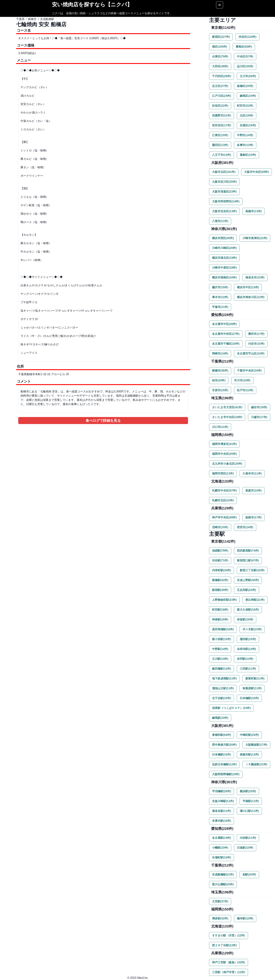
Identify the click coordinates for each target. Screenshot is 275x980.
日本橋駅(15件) (222, 755)
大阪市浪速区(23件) (224, 192)
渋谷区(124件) (247, 37)
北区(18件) (246, 115)
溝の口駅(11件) (249, 811)
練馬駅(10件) (220, 718)
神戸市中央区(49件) (224, 517)
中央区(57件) (245, 56)
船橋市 (32, 19)
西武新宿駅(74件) (248, 551)
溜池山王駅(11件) (223, 688)
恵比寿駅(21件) (255, 600)
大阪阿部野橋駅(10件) (226, 774)
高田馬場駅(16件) (223, 629)
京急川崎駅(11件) (223, 801)
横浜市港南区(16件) (224, 277)
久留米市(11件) (252, 473)
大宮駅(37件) (220, 901)
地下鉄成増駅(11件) (224, 678)
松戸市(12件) (245, 390)
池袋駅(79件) (220, 551)
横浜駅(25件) (248, 791)
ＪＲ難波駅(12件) (256, 764)
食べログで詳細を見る (103, 421)
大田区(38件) (220, 66)
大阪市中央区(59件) (256, 172)
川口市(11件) (220, 427)
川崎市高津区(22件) (255, 238)
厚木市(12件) (220, 297)
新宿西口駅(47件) (248, 560)
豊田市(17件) (256, 334)
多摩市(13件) (245, 145)
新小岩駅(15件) (222, 639)
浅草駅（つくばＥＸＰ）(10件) (231, 708)
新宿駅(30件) (220, 590)
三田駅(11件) (248, 669)
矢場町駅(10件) (222, 857)
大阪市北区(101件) (224, 172)
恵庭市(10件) (253, 491)
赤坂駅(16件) (245, 619)
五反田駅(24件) (246, 590)
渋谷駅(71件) (220, 560)
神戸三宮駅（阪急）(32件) (229, 962)
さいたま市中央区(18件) (227, 417)
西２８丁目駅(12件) (224, 945)
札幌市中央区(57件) (224, 491)
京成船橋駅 (47, 19)
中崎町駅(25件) (249, 735)
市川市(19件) (242, 380)
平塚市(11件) (220, 307)
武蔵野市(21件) (222, 115)
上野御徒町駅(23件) (224, 600)
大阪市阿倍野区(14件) (226, 201)
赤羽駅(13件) (245, 659)
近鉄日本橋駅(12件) (224, 764)
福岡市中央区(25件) (224, 454)
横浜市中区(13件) (248, 287)
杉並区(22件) (220, 106)
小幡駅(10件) (220, 848)
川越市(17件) (259, 417)
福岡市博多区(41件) (224, 444)
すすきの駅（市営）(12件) (229, 935)
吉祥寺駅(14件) (246, 649)
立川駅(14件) (220, 659)
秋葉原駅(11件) (252, 688)
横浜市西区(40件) (223, 238)
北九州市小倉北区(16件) (227, 464)
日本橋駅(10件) (249, 698)
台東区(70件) (220, 56)
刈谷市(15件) (256, 344)
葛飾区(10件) (248, 155)
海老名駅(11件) (222, 811)
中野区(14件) (245, 135)
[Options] (220, 5)
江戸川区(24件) (222, 96)
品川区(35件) (245, 66)
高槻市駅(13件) (249, 755)
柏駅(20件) (249, 875)
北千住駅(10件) (222, 698)
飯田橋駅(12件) (222, 669)
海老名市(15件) (255, 277)
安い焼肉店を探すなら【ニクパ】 (92, 4)
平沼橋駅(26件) (222, 791)
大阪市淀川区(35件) (224, 182)
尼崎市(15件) (220, 527)
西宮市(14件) (245, 527)
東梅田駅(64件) (222, 735)
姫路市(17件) (253, 517)
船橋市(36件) (220, 371)
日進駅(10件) (245, 848)
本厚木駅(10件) (222, 821)
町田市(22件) (245, 106)
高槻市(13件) (253, 211)
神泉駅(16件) (220, 619)
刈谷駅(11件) (248, 838)
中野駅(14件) (220, 649)
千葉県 (20, 19)
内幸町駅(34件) (222, 570)
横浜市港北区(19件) (224, 258)
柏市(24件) (219, 380)
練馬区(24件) (248, 96)
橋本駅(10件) (245, 918)
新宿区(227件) (221, 37)
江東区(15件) (220, 135)
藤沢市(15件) (220, 287)
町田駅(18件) (220, 610)
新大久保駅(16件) (248, 610)
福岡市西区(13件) (223, 473)
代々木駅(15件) (252, 629)
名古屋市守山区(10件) (251, 354)
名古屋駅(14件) (222, 838)
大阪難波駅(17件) (256, 745)
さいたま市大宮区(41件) (227, 407)
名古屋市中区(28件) (224, 324)
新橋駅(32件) (220, 580)
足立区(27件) (220, 86)
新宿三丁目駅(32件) (252, 570)
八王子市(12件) (222, 155)
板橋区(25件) (245, 86)
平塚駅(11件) (251, 801)
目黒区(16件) (248, 125)
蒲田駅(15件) (248, 639)
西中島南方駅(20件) (224, 745)
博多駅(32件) (220, 918)
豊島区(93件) (244, 47)
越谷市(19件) (259, 407)
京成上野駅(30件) (248, 580)
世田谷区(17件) (222, 125)
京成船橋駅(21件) (223, 875)
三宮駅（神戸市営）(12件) (229, 972)
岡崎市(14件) (220, 354)
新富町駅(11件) (255, 678)
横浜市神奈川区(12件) (251, 297)
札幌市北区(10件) (223, 500)
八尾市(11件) (220, 221)
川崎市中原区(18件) (224, 268)
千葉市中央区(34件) (249, 371)
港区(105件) (219, 47)
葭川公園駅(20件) (223, 884)
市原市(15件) (220, 390)
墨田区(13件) (220, 145)
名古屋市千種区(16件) (226, 344)
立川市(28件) (248, 76)
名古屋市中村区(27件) (226, 334)
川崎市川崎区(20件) (224, 248)
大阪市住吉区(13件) (224, 211)
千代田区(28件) (222, 76)
